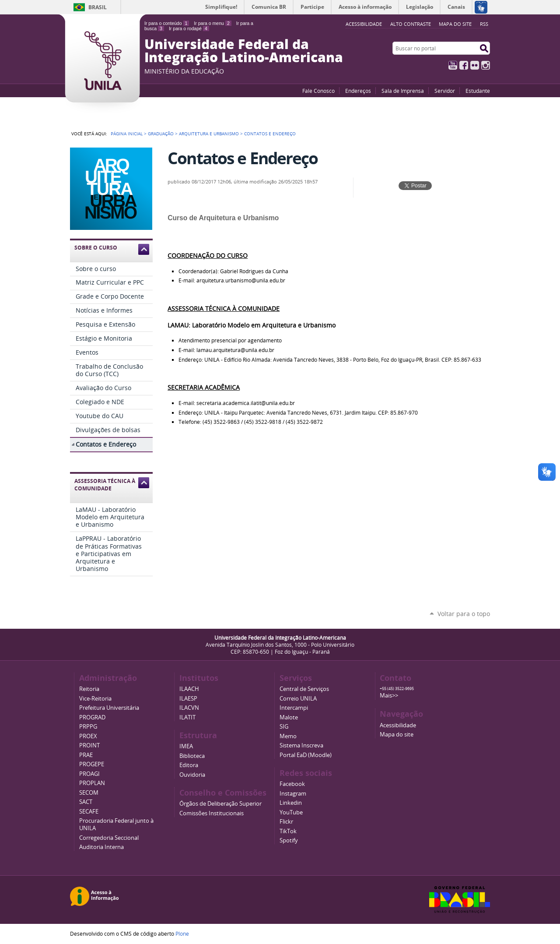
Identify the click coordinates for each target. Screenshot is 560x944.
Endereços (358, 91)
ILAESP (188, 699)
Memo (288, 736)
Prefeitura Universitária (109, 708)
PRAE (86, 755)
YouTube (453, 65)
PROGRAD (92, 717)
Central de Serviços (304, 689)
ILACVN (189, 708)
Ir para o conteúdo (167, 23)
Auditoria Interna (101, 847)
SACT (86, 802)
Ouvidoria (192, 775)
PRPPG (88, 727)
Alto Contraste (411, 24)
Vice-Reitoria (95, 699)
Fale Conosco (318, 91)
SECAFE (89, 812)
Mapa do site (455, 24)
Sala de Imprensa (403, 91)
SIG (284, 727)
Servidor (445, 91)
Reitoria (89, 689)
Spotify (289, 840)
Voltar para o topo (464, 614)
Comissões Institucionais (212, 813)
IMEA (186, 746)
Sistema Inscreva (301, 745)
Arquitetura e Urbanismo (209, 134)
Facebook (464, 65)
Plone (182, 933)
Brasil (98, 7)
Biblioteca (192, 756)
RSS (484, 24)
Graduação (161, 134)
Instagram (486, 65)
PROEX (88, 736)
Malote (289, 717)
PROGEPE (92, 764)
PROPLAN (92, 783)
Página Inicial (127, 134)
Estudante (478, 91)
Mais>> (389, 696)
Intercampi (294, 708)
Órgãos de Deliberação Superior (220, 804)
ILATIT (187, 717)
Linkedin (291, 803)
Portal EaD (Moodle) (306, 755)
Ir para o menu (212, 23)
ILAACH (189, 689)
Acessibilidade (398, 725)
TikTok (288, 831)
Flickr (475, 65)
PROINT (89, 745)
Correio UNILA (298, 699)
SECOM (89, 793)
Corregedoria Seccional (109, 838)
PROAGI (89, 774)
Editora (189, 765)
